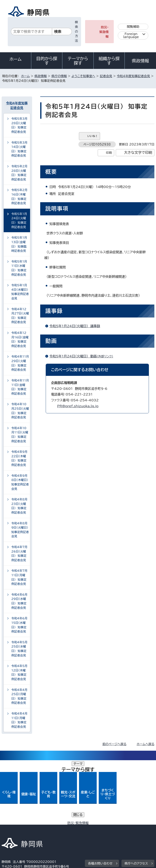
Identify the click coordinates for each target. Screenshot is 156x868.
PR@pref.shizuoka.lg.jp (78, 406)
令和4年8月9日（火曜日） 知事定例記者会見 (21, 530)
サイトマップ (13, 833)
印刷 (109, 153)
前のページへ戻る (114, 744)
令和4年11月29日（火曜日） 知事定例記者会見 (20, 363)
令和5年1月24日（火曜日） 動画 (83, 356)
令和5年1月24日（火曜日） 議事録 (75, 326)
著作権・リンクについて (21, 824)
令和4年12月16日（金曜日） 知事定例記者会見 (20, 339)
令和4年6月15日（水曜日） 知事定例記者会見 (19, 625)
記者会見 (106, 76)
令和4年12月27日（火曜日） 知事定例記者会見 (20, 316)
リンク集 (107, 829)
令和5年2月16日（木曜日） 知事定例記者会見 (19, 197)
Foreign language (131, 35)
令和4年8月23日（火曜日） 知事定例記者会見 (19, 506)
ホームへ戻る (146, 744)
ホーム (16, 59)
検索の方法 (76, 31)
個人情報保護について (66, 824)
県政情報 (140, 61)
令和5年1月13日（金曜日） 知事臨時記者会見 (19, 244)
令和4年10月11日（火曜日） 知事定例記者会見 (20, 435)
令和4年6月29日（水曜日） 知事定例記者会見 (19, 601)
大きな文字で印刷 (138, 152)
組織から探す (109, 61)
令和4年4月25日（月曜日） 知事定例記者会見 (19, 696)
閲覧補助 (133, 27)
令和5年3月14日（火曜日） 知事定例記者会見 (19, 149)
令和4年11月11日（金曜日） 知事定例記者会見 (20, 387)
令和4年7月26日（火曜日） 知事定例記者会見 (19, 554)
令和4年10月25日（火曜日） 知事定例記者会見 (20, 411)
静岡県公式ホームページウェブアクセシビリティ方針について (46, 829)
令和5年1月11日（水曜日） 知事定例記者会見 (19, 268)
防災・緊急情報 (104, 32)
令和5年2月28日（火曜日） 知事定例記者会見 (19, 173)
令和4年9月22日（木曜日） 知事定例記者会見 (19, 458)
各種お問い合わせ (100, 799)
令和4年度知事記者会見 (133, 76)
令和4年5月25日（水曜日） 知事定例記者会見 (19, 649)
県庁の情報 (59, 76)
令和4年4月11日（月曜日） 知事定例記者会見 (19, 720)
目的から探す (47, 61)
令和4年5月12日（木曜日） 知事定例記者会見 (19, 672)
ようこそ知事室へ (83, 76)
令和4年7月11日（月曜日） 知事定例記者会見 (19, 577)
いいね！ (93, 136)
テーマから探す (78, 61)
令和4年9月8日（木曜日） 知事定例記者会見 (21, 482)
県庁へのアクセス (136, 799)
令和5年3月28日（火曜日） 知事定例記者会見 (19, 125)
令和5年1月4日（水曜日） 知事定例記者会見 (21, 292)
